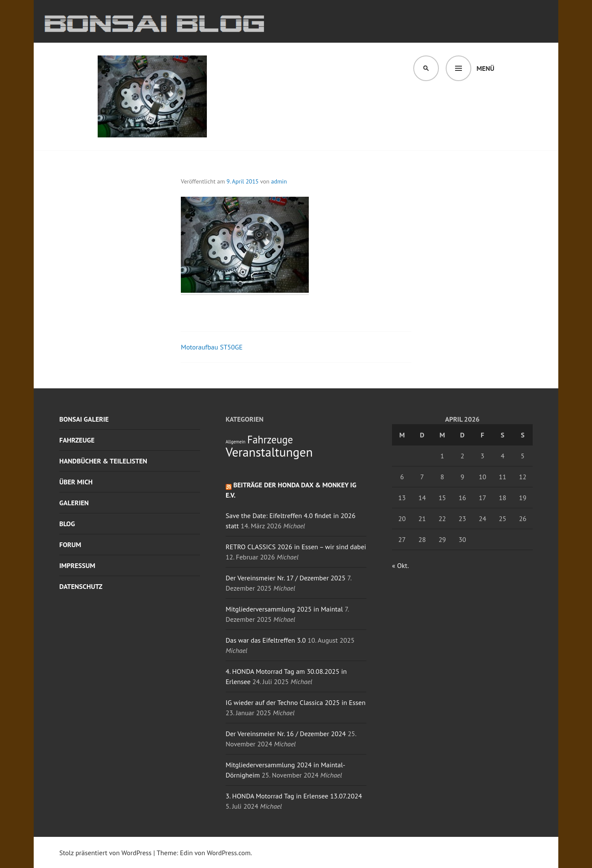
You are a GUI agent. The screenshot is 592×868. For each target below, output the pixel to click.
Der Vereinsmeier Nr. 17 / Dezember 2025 (286, 578)
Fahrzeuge (77, 440)
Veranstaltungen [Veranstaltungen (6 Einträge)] (269, 452)
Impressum (77, 565)
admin (279, 181)
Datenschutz (81, 586)
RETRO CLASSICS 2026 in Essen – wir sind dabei (296, 547)
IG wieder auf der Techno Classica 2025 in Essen (296, 702)
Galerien (74, 503)
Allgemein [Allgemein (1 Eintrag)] (235, 442)
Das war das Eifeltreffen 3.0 (266, 640)
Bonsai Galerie (84, 419)
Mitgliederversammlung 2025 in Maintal (284, 609)
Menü (485, 68)
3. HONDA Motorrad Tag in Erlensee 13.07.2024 (294, 796)
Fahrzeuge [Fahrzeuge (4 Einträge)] (270, 440)
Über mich (76, 482)
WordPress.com (229, 853)
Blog (67, 524)
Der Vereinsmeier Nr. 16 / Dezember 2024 (286, 734)
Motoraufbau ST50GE (212, 347)
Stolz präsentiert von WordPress (105, 853)
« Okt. (400, 565)
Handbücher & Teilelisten (103, 461)
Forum (70, 545)
